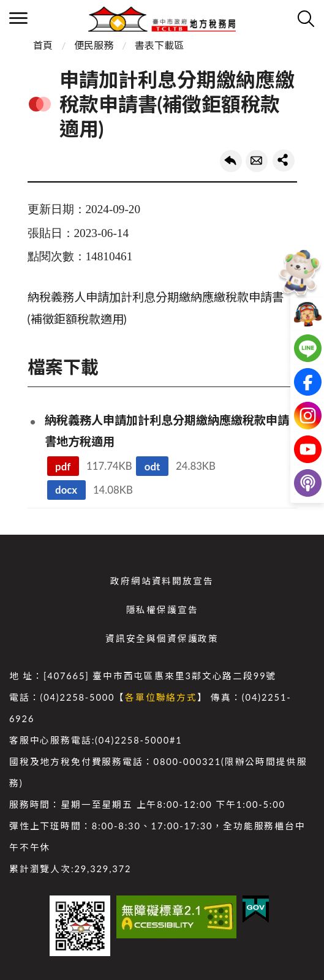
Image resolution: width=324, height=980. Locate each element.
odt (152, 466)
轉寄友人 (257, 161)
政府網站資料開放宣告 (162, 581)
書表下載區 (159, 45)
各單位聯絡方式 (161, 697)
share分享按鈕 (284, 160)
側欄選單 (18, 18)
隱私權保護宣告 (162, 610)
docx (66, 490)
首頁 (43, 45)
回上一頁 (231, 161)
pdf (63, 466)
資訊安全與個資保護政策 (162, 639)
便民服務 (94, 45)
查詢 (306, 18)
